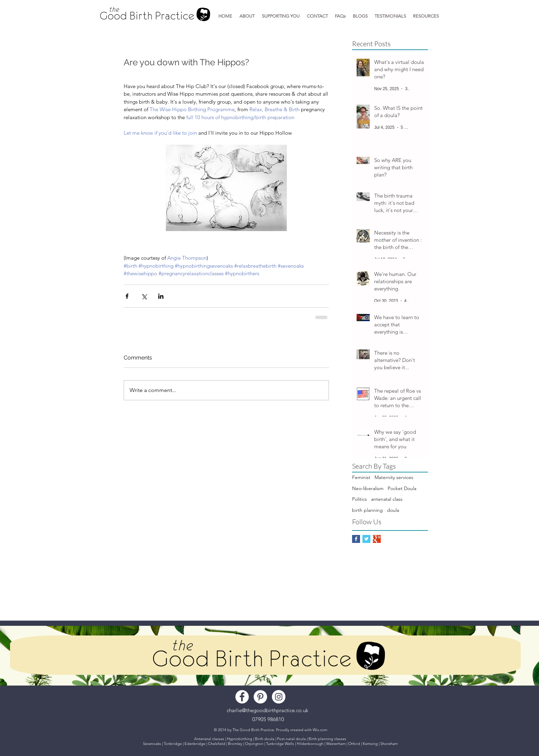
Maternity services (394, 477)
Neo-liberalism (368, 488)
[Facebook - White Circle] (242, 697)
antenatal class (387, 499)
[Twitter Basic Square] (366, 539)
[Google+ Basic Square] (377, 539)
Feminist (361, 477)
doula (393, 510)
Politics (360, 499)
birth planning (367, 510)
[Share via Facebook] (127, 296)
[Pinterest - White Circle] (260, 697)
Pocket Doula (402, 488)
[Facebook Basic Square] (356, 539)
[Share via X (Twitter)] (144, 296)
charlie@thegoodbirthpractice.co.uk (267, 710)
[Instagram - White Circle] (279, 697)
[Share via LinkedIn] (161, 296)
